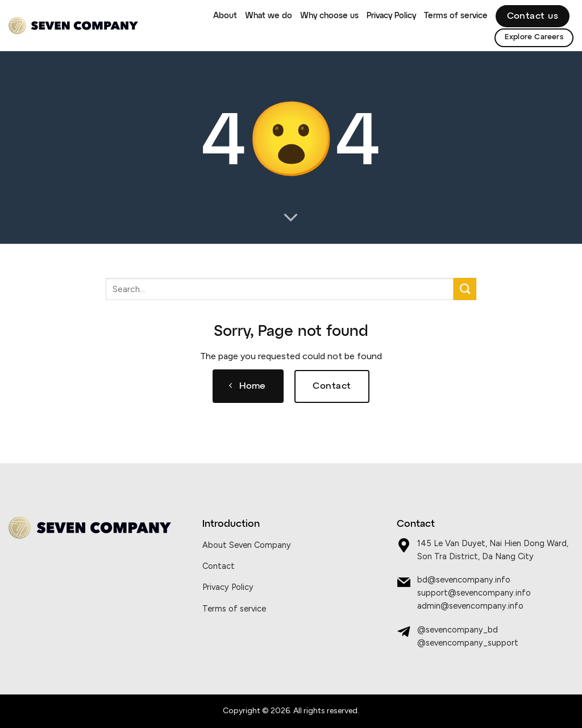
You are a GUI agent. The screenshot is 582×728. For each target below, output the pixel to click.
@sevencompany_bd (458, 630)
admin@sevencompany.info (470, 606)
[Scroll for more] (291, 218)
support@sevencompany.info (474, 593)
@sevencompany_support (468, 643)
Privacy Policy (391, 16)
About (225, 16)
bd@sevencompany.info (464, 580)
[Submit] (465, 289)
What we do (269, 16)
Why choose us (329, 16)
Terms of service (456, 16)
